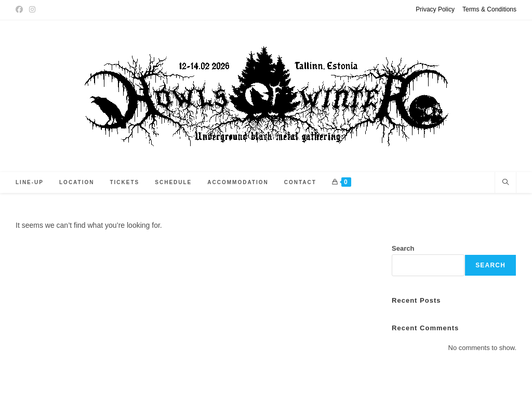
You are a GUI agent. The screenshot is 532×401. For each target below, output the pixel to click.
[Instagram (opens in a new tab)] (32, 10)
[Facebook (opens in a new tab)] (21, 10)
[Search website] (506, 183)
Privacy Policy (435, 9)
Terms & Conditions (489, 9)
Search (403, 248)
